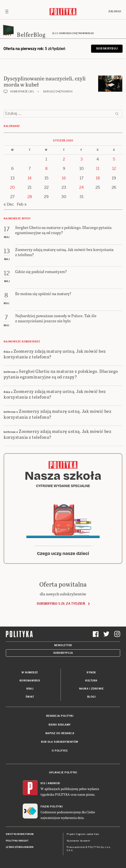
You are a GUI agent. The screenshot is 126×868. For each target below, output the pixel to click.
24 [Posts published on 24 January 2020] (81, 187)
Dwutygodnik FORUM (20, 834)
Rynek (91, 673)
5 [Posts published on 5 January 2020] (114, 159)
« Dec (9, 204)
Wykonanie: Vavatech (78, 841)
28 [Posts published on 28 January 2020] (30, 197)
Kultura (91, 681)
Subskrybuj (107, 49)
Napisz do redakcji (60, 733)
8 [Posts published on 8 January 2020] (46, 169)
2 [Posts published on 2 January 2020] (64, 159)
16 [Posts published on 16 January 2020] (64, 178)
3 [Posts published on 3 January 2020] (82, 159)
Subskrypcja (63, 653)
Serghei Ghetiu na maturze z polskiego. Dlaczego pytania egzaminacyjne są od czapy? (61, 374)
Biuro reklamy (60, 725)
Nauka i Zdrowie (91, 689)
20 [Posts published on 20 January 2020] (12, 187)
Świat (30, 697)
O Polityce (60, 751)
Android (54, 783)
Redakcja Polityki (60, 716)
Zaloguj (115, 11)
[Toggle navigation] (7, 12)
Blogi (91, 697)
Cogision (81, 834)
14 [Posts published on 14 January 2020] (30, 178)
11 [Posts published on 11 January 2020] (98, 169)
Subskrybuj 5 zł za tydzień (61, 604)
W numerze (30, 673)
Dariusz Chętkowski (58, 92)
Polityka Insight (17, 841)
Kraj (30, 689)
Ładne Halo (93, 834)
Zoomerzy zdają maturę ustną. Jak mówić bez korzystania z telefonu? (55, 354)
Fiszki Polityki (52, 807)
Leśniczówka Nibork (20, 847)
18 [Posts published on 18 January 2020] (98, 178)
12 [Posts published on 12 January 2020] (114, 169)
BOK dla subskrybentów (60, 742)
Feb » (22, 204)
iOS (43, 783)
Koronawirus (30, 681)
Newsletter (63, 645)
